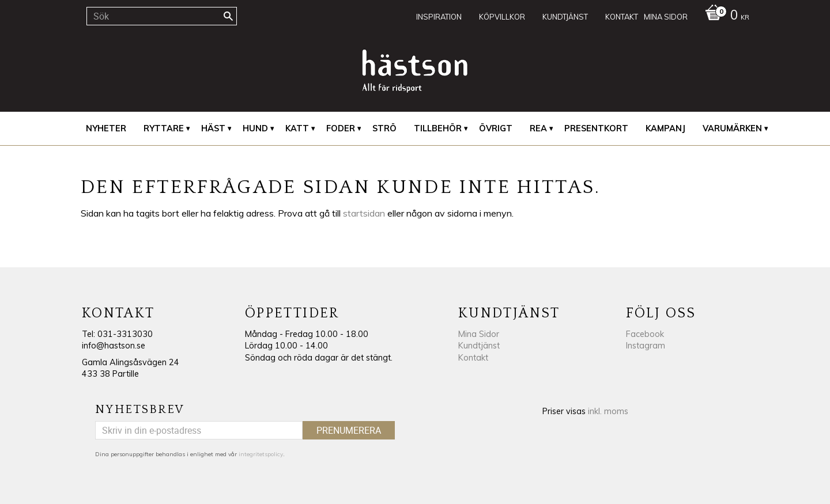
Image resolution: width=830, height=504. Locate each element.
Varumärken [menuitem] (732, 128)
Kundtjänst (479, 346)
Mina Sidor (479, 334)
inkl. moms (608, 411)
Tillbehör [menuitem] (438, 128)
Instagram (646, 346)
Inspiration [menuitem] (439, 17)
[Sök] (228, 16)
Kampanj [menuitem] (665, 128)
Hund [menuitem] (255, 128)
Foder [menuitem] (341, 128)
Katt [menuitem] (297, 128)
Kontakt (473, 358)
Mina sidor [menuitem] (666, 17)
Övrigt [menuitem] (496, 128)
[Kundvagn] (724, 16)
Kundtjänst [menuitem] (565, 17)
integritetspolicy (261, 454)
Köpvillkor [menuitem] (502, 17)
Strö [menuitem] (384, 128)
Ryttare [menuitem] (164, 128)
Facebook (645, 334)
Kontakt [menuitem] (622, 17)
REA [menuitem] (538, 128)
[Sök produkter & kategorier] (162, 16)
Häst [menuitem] (213, 128)
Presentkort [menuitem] (596, 128)
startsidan (364, 213)
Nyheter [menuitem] (106, 128)
